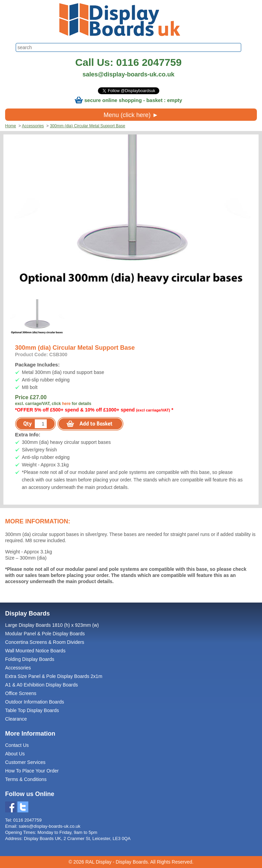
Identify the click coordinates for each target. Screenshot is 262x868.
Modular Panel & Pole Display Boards (45, 634)
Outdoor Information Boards (35, 702)
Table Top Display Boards (32, 710)
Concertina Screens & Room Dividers (45, 642)
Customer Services (25, 762)
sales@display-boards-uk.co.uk (129, 74)
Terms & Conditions (26, 779)
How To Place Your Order (32, 771)
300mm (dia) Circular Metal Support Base (88, 126)
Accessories (33, 126)
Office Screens (21, 693)
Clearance (16, 719)
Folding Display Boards (30, 659)
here (66, 404)
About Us (15, 754)
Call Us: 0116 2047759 (129, 62)
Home (11, 126)
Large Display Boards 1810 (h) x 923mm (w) (52, 625)
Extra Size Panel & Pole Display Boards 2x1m (54, 676)
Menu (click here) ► (131, 115)
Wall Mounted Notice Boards (35, 651)
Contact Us (17, 745)
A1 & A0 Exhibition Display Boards (41, 685)
